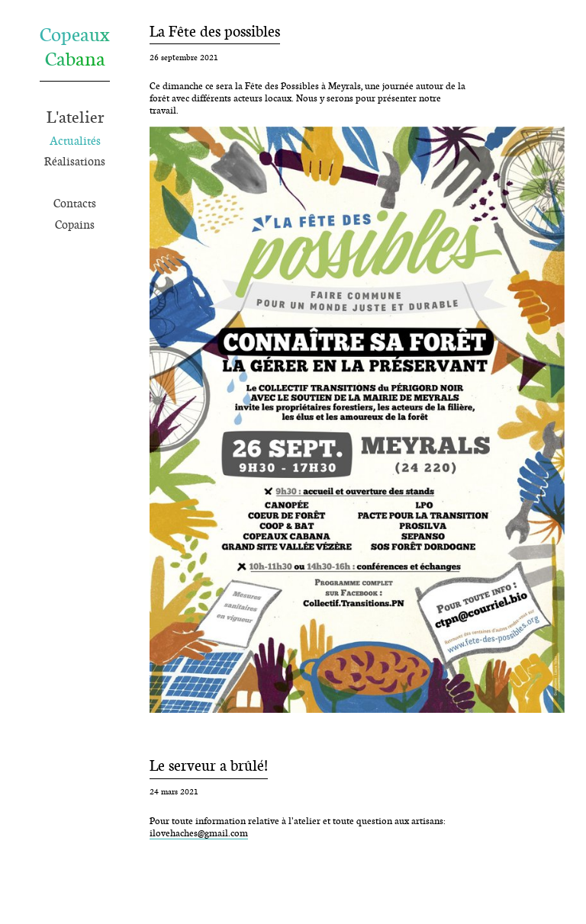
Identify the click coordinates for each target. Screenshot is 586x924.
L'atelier (75, 116)
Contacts (75, 203)
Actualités (75, 141)
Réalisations (75, 161)
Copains (75, 225)
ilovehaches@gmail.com (199, 833)
